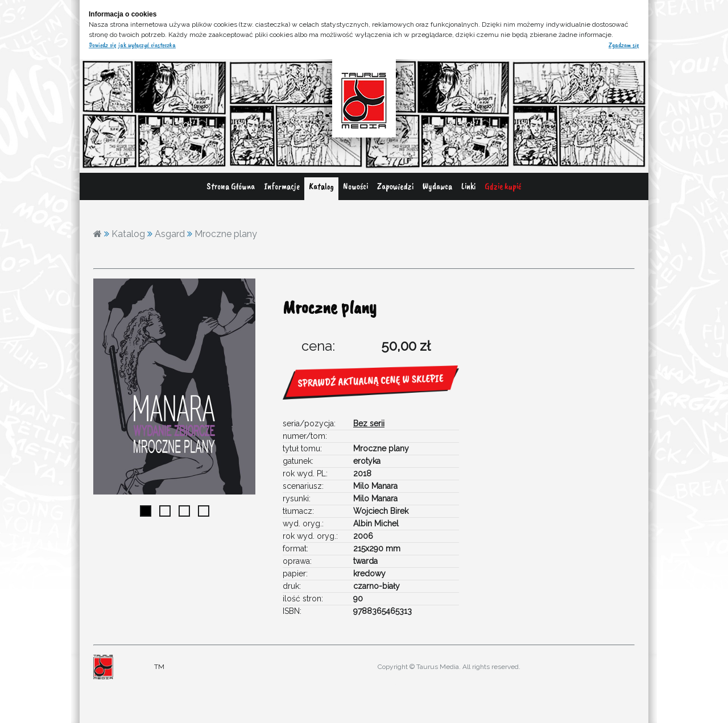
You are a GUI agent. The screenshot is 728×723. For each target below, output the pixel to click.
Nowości (355, 186)
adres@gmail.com (400, 684)
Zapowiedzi (395, 186)
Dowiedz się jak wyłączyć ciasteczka (132, 45)
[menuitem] (231, 189)
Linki (468, 186)
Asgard (170, 234)
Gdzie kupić (503, 186)
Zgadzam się (624, 45)
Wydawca (437, 186)
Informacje (282, 186)
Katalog (321, 186)
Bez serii (369, 423)
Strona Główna (231, 186)
